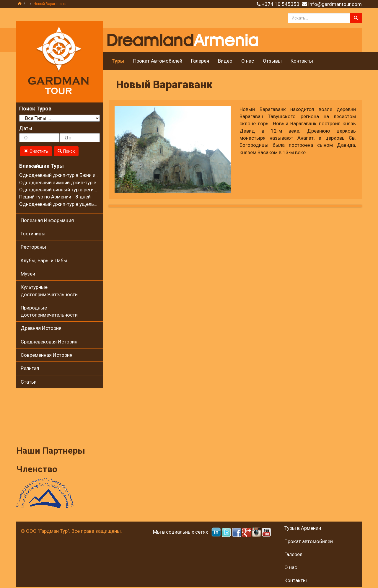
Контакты (302, 61)
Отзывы (272, 61)
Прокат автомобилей (309, 541)
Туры (118, 61)
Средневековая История (49, 342)
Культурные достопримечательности (49, 291)
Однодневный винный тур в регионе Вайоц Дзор (75, 190)
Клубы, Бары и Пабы (44, 260)
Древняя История (41, 328)
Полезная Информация (47, 220)
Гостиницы (33, 234)
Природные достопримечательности (49, 311)
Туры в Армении (303, 528)
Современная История (47, 355)
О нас (248, 61)
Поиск (66, 151)
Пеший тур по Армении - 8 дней (55, 197)
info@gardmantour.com (335, 4)
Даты (26, 128)
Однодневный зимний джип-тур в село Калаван (74, 183)
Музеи (28, 274)
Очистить (36, 151)
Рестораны (33, 247)
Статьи (29, 382)
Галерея (200, 61)
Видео (225, 61)
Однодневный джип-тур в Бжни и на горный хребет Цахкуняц (89, 175)
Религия (30, 368)
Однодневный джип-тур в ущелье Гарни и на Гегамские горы (89, 204)
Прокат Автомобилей (158, 61)
